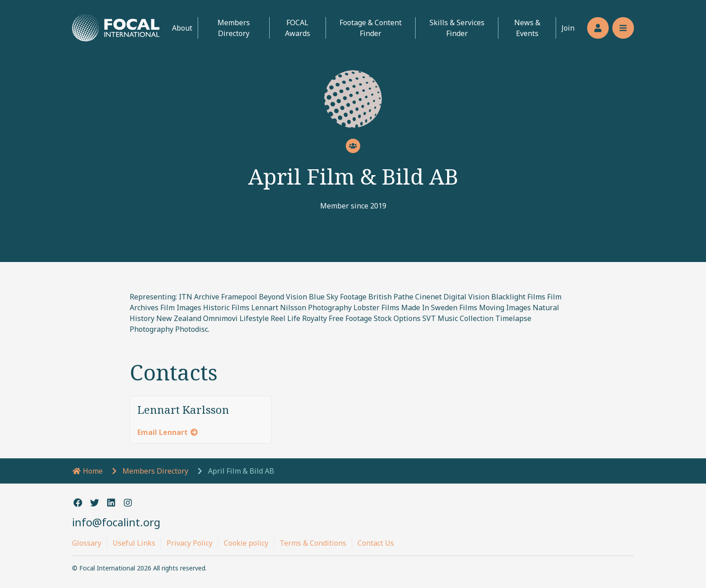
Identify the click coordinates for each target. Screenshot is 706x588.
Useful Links (134, 543)
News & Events (527, 28)
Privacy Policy (190, 543)
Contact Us (376, 543)
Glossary (87, 543)
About (182, 28)
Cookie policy (246, 543)
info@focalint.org (116, 522)
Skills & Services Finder (457, 28)
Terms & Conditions (313, 543)
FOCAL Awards (298, 28)
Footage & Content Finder (371, 28)
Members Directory (234, 28)
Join (568, 28)
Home (87, 471)
